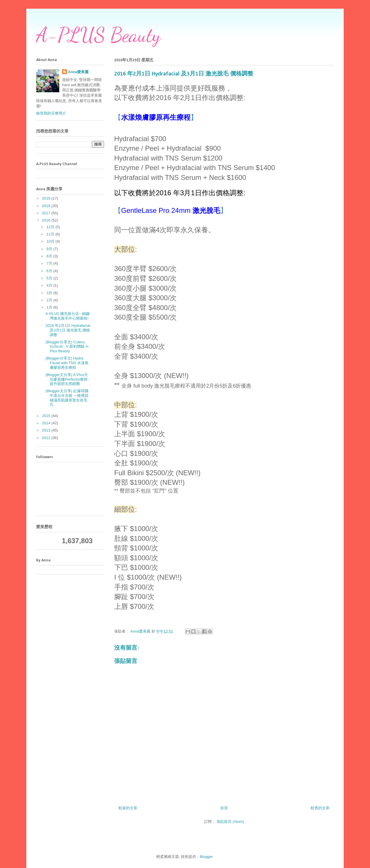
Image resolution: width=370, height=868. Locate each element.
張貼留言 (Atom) (230, 822)
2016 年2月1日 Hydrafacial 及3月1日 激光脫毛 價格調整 (68, 330)
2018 (47, 206)
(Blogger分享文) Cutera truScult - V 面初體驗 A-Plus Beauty (67, 347)
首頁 (224, 808)
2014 (47, 423)
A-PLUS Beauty (98, 35)
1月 (50, 307)
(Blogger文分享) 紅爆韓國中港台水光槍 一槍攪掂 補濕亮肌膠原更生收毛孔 (67, 398)
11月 (51, 234)
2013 (47, 430)
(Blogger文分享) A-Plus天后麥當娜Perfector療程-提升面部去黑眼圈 (67, 379)
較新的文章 (128, 808)
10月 (51, 241)
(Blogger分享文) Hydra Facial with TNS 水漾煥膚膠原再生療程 (67, 363)
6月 (50, 271)
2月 (50, 300)
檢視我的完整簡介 (51, 113)
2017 (47, 213)
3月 (50, 293)
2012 (47, 438)
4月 (50, 285)
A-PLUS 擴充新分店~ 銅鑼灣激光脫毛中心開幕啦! (67, 316)
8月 (50, 256)
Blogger (206, 857)
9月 (50, 249)
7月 (50, 263)
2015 (47, 416)
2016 (47, 220)
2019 (47, 198)
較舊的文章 (320, 808)
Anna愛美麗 (78, 72)
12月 (51, 227)
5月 (50, 278)
